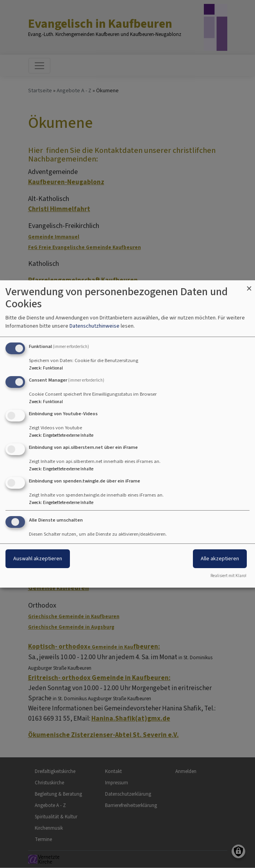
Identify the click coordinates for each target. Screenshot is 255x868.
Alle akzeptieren (220, 559)
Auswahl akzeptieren (38, 559)
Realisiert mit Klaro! (228, 576)
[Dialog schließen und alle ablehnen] (249, 285)
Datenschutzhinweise (95, 326)
